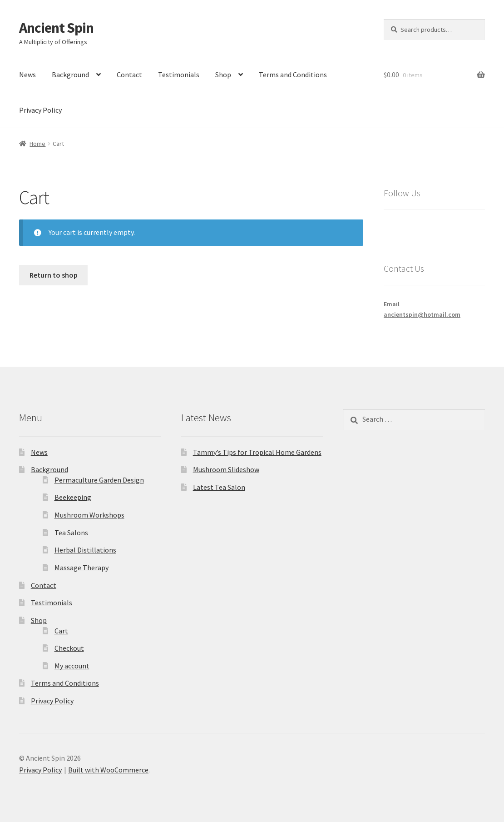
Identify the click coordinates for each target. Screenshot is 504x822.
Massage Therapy (82, 568)
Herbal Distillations (85, 550)
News (27, 75)
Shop (223, 75)
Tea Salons (71, 533)
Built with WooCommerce (108, 770)
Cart (61, 631)
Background (70, 75)
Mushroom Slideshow (226, 469)
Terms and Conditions (293, 75)
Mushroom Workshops (89, 515)
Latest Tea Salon (219, 487)
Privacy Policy (40, 110)
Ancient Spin (56, 28)
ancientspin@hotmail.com (422, 314)
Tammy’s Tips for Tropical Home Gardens (257, 452)
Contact (129, 75)
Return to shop (54, 275)
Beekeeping (73, 497)
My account (72, 666)
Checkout (69, 648)
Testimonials (179, 75)
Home (37, 144)
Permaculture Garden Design (99, 480)
